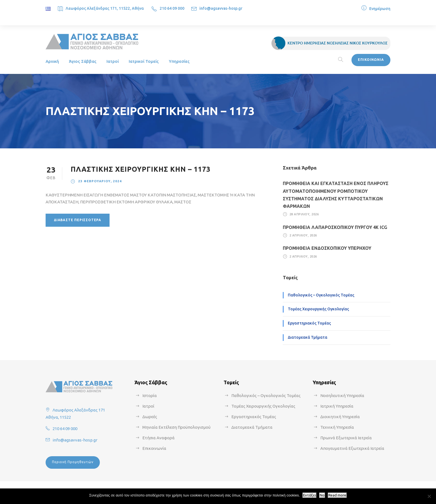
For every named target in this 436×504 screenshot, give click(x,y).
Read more (337, 495)
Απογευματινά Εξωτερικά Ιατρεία (352, 448)
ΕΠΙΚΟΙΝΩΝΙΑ (371, 60)
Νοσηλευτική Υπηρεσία (342, 396)
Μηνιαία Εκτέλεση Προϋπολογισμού (176, 427)
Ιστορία (150, 396)
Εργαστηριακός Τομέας (309, 323)
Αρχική (52, 61)
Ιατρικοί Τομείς (144, 61)
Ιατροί (113, 61)
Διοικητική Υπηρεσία (340, 417)
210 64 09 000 (172, 8)
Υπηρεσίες (179, 61)
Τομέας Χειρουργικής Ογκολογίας (318, 309)
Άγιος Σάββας (83, 61)
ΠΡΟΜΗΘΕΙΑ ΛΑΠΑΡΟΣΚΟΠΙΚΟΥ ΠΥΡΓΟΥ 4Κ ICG (335, 227)
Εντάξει (309, 495)
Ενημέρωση (380, 9)
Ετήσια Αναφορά (158, 438)
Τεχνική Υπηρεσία (337, 427)
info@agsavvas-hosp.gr (221, 8)
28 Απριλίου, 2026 (304, 214)
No (322, 495)
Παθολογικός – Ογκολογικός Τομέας (321, 295)
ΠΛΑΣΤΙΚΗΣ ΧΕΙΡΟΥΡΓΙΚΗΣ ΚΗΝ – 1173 (141, 169)
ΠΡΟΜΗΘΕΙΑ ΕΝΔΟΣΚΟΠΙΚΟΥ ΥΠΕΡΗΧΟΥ (327, 248)
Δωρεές (150, 417)
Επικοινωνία (154, 448)
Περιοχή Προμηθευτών (73, 462)
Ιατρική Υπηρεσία (337, 406)
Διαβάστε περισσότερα (78, 220)
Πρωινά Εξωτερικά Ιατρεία (346, 438)
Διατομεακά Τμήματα (308, 337)
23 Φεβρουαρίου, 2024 (100, 181)
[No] (429, 496)
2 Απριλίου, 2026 (303, 235)
